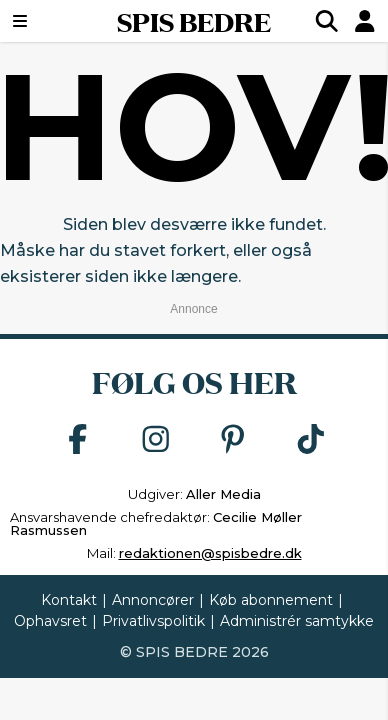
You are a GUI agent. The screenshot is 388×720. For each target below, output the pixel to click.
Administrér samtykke (297, 621)
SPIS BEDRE (194, 21)
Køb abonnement (271, 600)
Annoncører (153, 600)
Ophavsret (50, 621)
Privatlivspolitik (153, 621)
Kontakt (69, 600)
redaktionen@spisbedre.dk (210, 553)
